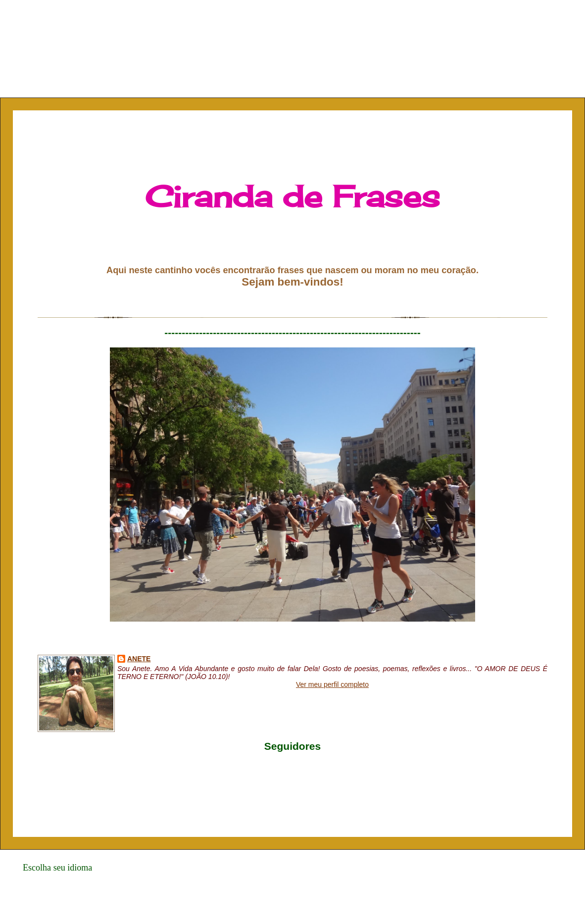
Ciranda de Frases (292, 196)
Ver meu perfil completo (332, 684)
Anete (139, 659)
